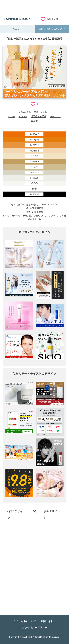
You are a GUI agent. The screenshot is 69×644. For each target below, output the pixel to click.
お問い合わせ (48, 621)
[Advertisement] (35, 8)
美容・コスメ (40, 112)
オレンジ (23, 116)
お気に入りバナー (56, 19)
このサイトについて (25, 621)
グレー (12, 116)
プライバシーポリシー (35, 627)
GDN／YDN (55, 116)
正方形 (34, 120)
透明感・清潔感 (38, 116)
